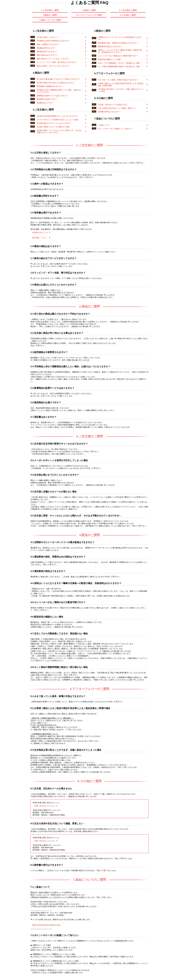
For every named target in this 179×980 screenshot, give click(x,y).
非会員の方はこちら (41, 232)
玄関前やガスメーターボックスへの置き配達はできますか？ (120, 38)
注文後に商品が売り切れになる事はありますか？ (58, 83)
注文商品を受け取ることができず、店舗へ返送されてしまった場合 (120, 90)
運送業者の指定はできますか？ (120, 46)
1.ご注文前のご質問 (50, 10)
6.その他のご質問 (128, 15)
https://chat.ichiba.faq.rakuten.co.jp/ (46, 925)
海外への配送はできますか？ (58, 44)
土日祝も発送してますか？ (58, 37)
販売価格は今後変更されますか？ (58, 86)
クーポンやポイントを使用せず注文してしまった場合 (58, 120)
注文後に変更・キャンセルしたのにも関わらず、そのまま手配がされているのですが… (58, 131)
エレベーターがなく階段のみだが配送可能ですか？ (120, 56)
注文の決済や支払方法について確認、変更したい (120, 108)
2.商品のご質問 (89, 10)
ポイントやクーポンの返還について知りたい (120, 129)
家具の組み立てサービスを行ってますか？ (58, 59)
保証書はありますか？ (58, 103)
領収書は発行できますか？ (58, 52)
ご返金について (120, 125)
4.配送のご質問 (50, 15)
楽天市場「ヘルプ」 (41, 238)
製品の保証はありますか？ (58, 55)
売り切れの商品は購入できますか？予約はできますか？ (58, 79)
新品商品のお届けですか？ (58, 99)
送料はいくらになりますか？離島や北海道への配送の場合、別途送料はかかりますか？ (120, 51)
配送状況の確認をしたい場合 (120, 59)
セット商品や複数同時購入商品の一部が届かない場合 (120, 66)
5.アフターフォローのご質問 (89, 15)
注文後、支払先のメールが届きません (120, 105)
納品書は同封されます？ (58, 48)
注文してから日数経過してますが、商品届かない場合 (120, 63)
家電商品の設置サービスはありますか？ (58, 96)
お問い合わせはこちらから (46, 806)
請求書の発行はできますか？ (120, 112)
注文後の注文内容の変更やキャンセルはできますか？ (58, 116)
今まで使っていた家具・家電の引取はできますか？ (120, 80)
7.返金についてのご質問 (50, 20)
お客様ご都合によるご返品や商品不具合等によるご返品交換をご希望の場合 (120, 84)
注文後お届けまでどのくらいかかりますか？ (58, 123)
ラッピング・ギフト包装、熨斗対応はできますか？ (58, 62)
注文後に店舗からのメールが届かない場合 (58, 127)
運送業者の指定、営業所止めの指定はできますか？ (120, 43)
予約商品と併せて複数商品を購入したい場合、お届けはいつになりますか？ (58, 91)
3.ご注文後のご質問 (128, 10)
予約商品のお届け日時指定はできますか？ (58, 41)
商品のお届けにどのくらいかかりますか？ (58, 66)
